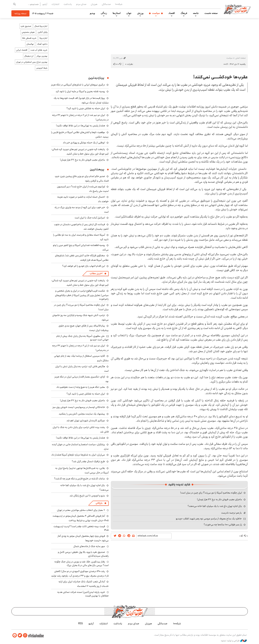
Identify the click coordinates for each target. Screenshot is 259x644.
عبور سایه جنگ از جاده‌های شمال (89, 546)
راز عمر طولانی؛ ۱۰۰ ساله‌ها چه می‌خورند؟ (223, 525)
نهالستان (30, 44)
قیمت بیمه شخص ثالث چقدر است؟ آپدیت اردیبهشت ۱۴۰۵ (81, 528)
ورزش (140, 13)
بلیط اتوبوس (42, 68)
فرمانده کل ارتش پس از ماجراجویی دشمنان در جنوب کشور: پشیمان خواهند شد (81, 227)
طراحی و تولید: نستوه (234, 640)
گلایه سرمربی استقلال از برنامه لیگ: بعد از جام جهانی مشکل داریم (81, 358)
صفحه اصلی (240, 58)
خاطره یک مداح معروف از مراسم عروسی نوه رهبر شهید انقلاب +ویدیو (209, 519)
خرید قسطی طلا (29, 38)
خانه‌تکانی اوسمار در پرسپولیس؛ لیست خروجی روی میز (79, 407)
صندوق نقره (26, 26)
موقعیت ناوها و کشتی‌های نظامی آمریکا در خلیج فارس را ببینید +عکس (80, 135)
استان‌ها (117, 13)
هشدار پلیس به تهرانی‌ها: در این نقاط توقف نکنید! (81, 126)
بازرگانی (99, 503)
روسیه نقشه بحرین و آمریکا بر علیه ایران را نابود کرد (80, 91)
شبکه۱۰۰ (119, 4)
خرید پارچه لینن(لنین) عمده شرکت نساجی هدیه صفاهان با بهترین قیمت (83, 594)
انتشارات (55, 4)
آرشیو (45, 4)
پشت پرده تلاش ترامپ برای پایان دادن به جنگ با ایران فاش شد (81, 429)
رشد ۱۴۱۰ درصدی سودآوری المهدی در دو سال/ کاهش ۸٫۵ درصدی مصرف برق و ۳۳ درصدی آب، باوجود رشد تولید (80, 574)
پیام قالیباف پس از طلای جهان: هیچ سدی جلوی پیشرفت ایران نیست (84, 328)
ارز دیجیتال (29, 56)
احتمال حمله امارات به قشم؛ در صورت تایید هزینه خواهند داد (83, 199)
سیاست (156, 13)
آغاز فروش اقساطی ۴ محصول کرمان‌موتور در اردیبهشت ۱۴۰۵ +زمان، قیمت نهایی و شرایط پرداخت (81, 518)
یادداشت (68, 4)
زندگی (104, 13)
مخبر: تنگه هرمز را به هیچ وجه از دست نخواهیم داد (81, 387)
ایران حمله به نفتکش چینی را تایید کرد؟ (86, 108)
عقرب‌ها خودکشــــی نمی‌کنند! (221, 77)
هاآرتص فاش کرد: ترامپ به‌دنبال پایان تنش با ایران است (82, 369)
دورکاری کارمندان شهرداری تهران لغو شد (86, 421)
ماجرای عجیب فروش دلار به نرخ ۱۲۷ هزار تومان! (220, 499)
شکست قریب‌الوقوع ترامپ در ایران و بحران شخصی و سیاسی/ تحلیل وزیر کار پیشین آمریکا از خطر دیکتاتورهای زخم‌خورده (82, 295)
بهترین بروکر (42, 56)
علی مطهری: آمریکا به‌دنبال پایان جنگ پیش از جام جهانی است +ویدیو (83, 338)
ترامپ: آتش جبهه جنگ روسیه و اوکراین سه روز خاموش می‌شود (80, 317)
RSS (81, 623)
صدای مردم (81, 4)
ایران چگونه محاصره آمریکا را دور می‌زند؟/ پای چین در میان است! (211, 493)
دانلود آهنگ (42, 44)
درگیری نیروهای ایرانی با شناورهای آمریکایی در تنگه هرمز (78, 85)
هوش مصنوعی (28, 32)
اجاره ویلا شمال (41, 26)
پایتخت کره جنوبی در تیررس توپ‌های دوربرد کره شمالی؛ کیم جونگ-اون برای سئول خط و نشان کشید (80, 152)
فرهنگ (184, 13)
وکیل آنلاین (43, 32)
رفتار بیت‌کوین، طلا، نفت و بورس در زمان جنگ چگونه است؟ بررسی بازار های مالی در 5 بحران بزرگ (82, 563)
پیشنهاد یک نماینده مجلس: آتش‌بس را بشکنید (82, 414)
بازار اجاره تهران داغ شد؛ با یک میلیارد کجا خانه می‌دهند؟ (215, 506)
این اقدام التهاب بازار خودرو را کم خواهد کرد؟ (84, 266)
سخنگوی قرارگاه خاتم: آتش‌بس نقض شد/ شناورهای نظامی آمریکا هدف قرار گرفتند (82, 258)
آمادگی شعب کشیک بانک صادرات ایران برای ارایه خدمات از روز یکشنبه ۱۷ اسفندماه (84, 584)
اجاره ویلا (43, 38)
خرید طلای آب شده (39, 50)
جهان (129, 13)
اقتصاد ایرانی (22, 50)
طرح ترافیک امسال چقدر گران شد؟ (88, 461)
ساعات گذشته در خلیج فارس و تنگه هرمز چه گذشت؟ (80, 479)
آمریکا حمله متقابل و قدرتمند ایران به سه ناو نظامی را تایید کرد (81, 237)
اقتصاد (172, 13)
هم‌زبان (94, 4)
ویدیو (92, 13)
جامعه (196, 13)
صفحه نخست (211, 13)
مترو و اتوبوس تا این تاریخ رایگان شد (87, 496)
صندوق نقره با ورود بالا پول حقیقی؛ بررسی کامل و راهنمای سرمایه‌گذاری (83, 554)
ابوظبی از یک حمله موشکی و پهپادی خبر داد (84, 143)
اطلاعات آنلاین (239, 9)
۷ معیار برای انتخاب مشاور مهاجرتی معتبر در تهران (81, 510)
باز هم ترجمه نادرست (232, 513)
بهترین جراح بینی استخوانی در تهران (32, 62)
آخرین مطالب (96, 274)
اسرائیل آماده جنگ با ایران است (90, 218)
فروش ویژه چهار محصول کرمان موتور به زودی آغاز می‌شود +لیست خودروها (83, 538)
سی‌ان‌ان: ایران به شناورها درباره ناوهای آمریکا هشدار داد (78, 455)
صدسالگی (106, 4)
